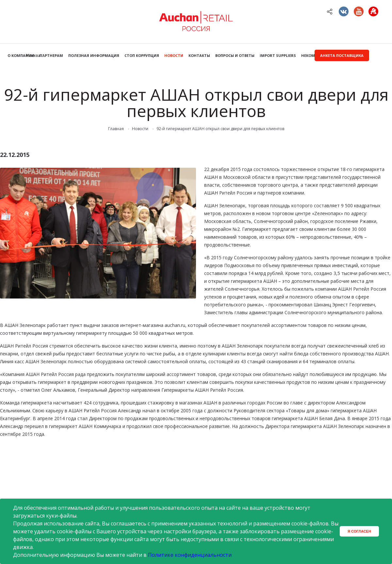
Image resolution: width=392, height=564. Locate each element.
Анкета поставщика (342, 55)
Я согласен (359, 531)
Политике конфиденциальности (190, 555)
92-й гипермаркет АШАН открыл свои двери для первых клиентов (220, 129)
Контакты (199, 55)
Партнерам (51, 55)
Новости (174, 55)
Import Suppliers (278, 55)
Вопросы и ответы (235, 55)
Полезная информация (94, 55)
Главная (116, 129)
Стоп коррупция (142, 55)
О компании (21, 55)
